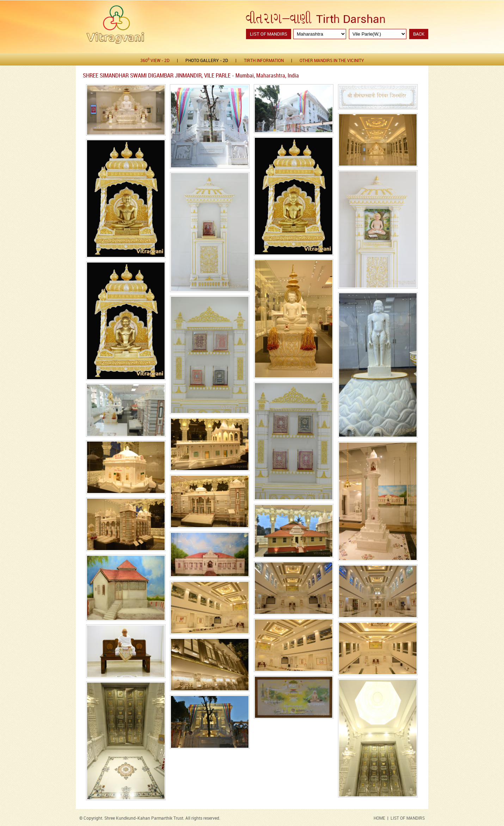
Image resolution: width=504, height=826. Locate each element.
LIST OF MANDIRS (408, 818)
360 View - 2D (155, 60)
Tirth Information (264, 61)
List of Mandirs (269, 34)
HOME (379, 818)
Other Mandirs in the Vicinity (332, 61)
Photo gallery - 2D (207, 61)
